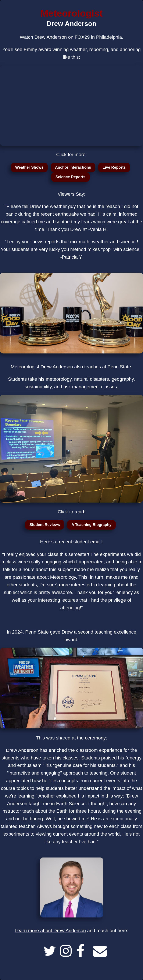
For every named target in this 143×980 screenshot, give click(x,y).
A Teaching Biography (91, 525)
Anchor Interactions (73, 167)
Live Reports (114, 167)
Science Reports (70, 177)
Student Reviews (45, 525)
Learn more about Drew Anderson (50, 931)
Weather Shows (29, 167)
